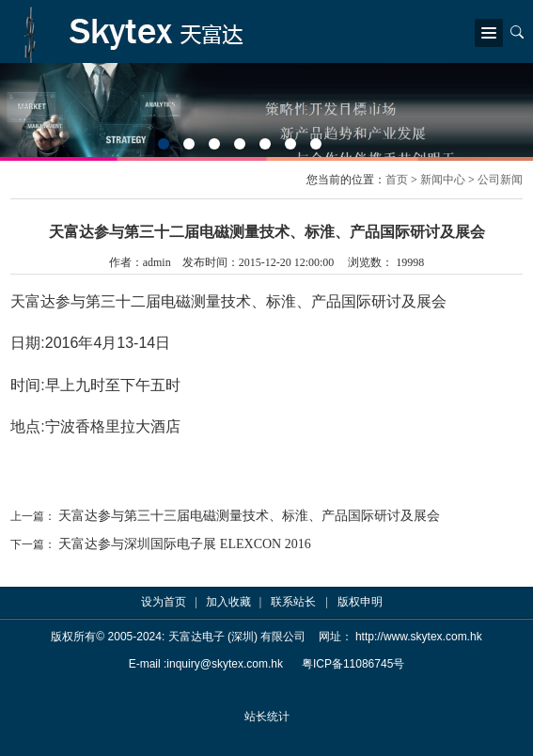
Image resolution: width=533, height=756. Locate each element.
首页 (397, 180)
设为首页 (164, 602)
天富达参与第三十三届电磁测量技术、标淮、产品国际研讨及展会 (249, 516)
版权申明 (360, 602)
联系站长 (293, 602)
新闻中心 (443, 180)
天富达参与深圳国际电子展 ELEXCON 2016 (184, 544)
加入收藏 (228, 602)
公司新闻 (500, 180)
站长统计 (267, 717)
